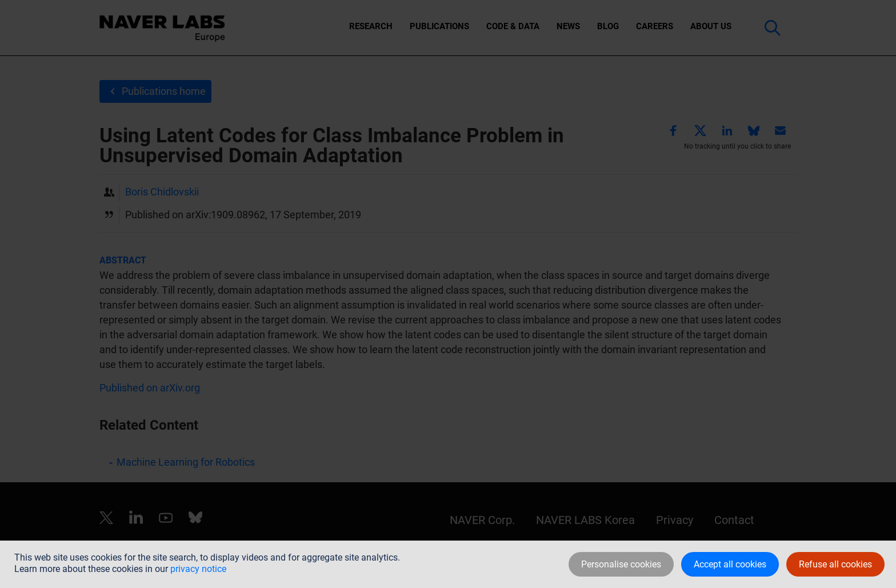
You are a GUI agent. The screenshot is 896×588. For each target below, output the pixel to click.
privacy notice (198, 569)
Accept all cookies (730, 564)
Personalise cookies (621, 564)
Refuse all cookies (835, 564)
